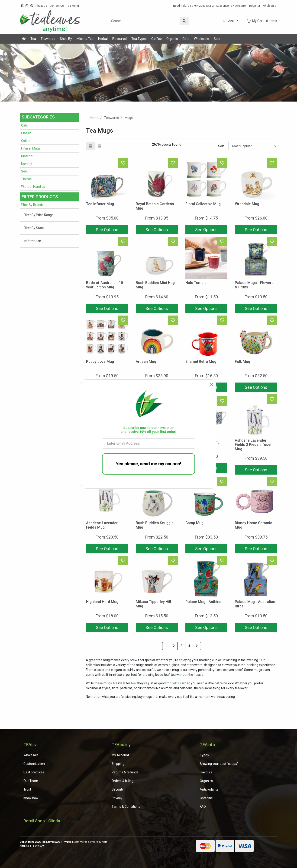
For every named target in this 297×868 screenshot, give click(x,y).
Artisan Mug (146, 362)
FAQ (203, 807)
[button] (230, 21)
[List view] (100, 146)
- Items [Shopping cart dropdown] (262, 21)
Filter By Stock (34, 228)
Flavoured (119, 39)
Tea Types (139, 39)
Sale (217, 39)
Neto (105, 842)
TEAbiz (30, 745)
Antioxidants (209, 789)
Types (204, 755)
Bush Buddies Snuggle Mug (155, 525)
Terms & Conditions (126, 807)
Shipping (118, 764)
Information (32, 241)
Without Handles (33, 187)
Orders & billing (123, 781)
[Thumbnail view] (90, 146)
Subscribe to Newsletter (231, 6)
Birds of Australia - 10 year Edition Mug (105, 285)
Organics (206, 781)
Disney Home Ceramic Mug (253, 525)
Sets (24, 171)
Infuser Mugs (31, 148)
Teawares (48, 39)
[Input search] (144, 21)
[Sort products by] (253, 146)
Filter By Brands (32, 205)
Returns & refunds (125, 772)
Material (27, 156)
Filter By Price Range (39, 215)
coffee (176, 683)
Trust (27, 789)
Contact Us (57, 6)
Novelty (27, 164)
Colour (26, 141)
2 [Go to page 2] (174, 646)
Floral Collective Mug (203, 204)
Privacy (117, 798)
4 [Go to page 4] (189, 646)
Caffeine (206, 798)
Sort (221, 146)
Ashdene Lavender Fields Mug (102, 525)
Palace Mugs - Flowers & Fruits (254, 285)
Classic (26, 133)
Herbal (103, 39)
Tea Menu (73, 6)
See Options (107, 230)
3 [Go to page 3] (181, 646)
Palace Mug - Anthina (203, 602)
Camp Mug (194, 523)
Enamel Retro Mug (201, 362)
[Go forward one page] (197, 646)
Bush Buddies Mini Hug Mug (155, 285)
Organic (172, 39)
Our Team (31, 781)
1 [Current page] (166, 646)
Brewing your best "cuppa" (219, 764)
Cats (24, 125)
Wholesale (269, 6)
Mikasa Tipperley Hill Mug (153, 604)
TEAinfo (207, 745)
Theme (26, 179)
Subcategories (38, 117)
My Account (120, 755)
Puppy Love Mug (100, 362)
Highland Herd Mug (102, 602)
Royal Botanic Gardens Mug (155, 206)
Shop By (66, 39)
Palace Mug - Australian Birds (255, 604)
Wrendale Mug (247, 204)
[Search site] (184, 21)
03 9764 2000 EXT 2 (193, 6)
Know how (31, 798)
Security (118, 789)
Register (255, 6)
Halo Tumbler (197, 283)
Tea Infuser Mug (100, 204)
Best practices (34, 772)
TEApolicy (121, 745)
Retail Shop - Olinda (42, 821)
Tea (33, 39)
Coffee (157, 39)
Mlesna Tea (85, 39)
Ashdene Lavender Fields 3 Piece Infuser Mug (253, 445)
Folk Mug (242, 362)
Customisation (34, 764)
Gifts (186, 39)
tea (133, 683)
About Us (41, 6)
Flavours (206, 772)
